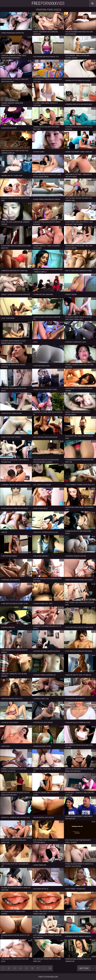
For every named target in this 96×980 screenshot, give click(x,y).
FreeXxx (48, 3)
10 (50, 968)
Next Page (87, 968)
